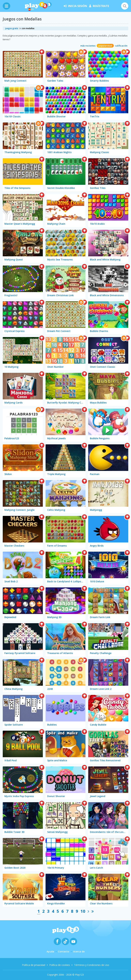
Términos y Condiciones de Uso (92, 965)
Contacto (64, 951)
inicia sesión (75, 6)
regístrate (99, 6)
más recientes (88, 46)
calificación (121, 46)
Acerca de (79, 951)
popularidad (105, 46)
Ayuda (50, 951)
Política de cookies (60, 965)
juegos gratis (12, 28)
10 (83, 911)
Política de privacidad (34, 965)
